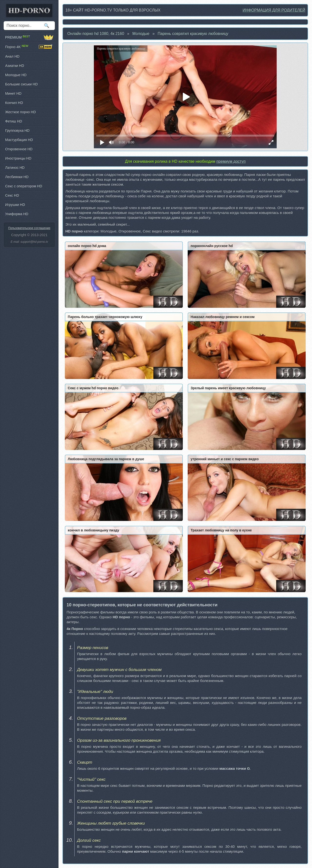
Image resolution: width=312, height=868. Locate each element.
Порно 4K (29, 47)
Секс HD (12, 195)
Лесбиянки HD (17, 177)
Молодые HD (16, 75)
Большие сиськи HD (21, 84)
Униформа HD (17, 214)
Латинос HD (15, 168)
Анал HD (12, 56)
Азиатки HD (15, 66)
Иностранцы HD (18, 158)
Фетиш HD (14, 121)
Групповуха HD (17, 130)
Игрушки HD (15, 205)
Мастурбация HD (19, 140)
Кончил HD (14, 103)
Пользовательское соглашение (29, 228)
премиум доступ (231, 161)
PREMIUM (29, 37)
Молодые (141, 34)
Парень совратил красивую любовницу (193, 34)
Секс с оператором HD (24, 186)
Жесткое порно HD (20, 112)
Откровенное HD (19, 149)
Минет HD (13, 93)
